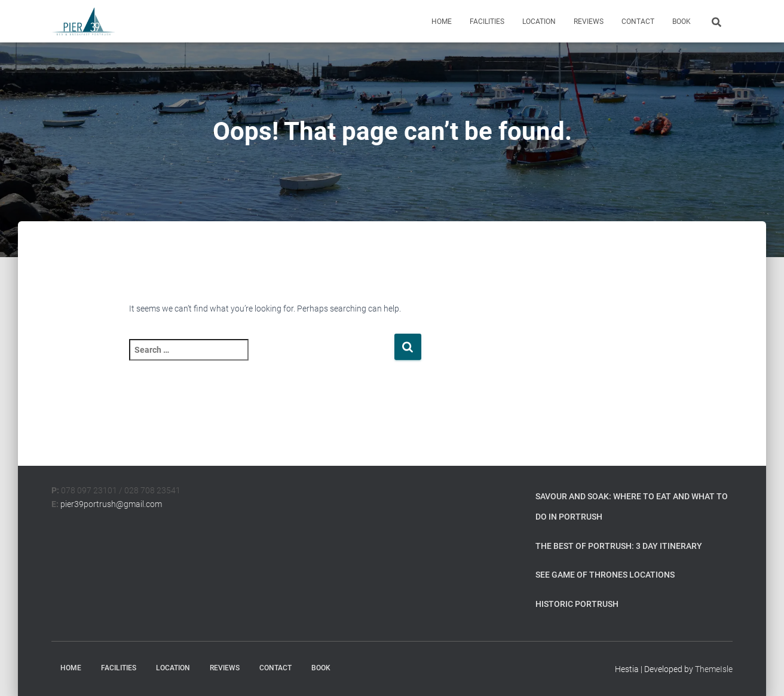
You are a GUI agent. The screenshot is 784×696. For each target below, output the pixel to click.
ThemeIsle (714, 669)
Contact (638, 22)
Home (442, 22)
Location (539, 22)
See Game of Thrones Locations (605, 575)
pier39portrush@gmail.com (111, 504)
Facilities (487, 22)
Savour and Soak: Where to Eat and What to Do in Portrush (632, 506)
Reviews (589, 22)
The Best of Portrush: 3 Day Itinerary (619, 546)
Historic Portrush (577, 604)
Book (682, 22)
